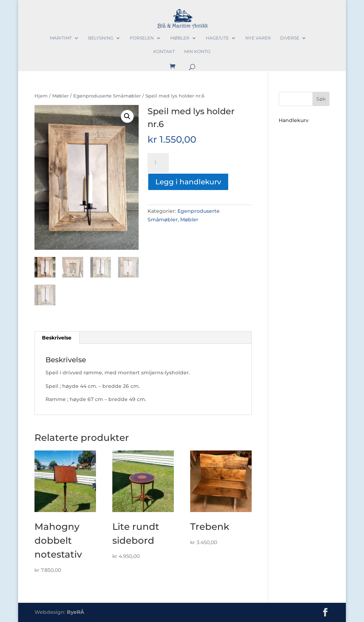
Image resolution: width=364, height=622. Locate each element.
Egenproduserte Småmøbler (107, 96)
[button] (127, 116)
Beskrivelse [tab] (57, 338)
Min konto (197, 52)
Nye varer (258, 38)
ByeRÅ (76, 612)
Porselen (142, 38)
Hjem (41, 96)
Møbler (180, 38)
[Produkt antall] (158, 163)
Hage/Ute (217, 38)
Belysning (101, 38)
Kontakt (164, 52)
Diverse (290, 38)
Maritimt (61, 38)
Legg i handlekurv (188, 182)
